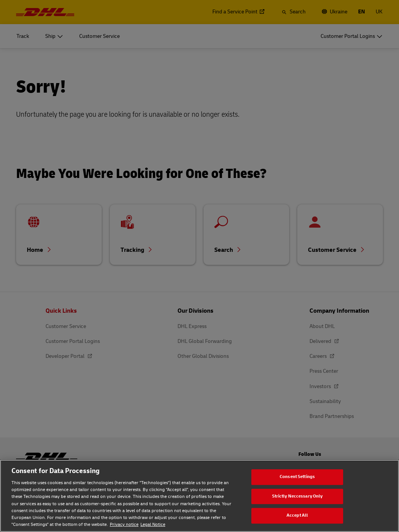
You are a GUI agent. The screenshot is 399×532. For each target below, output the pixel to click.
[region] (199, 496)
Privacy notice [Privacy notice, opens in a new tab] (124, 525)
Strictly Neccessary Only (297, 496)
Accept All (297, 515)
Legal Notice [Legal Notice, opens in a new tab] (153, 525)
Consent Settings (297, 477)
